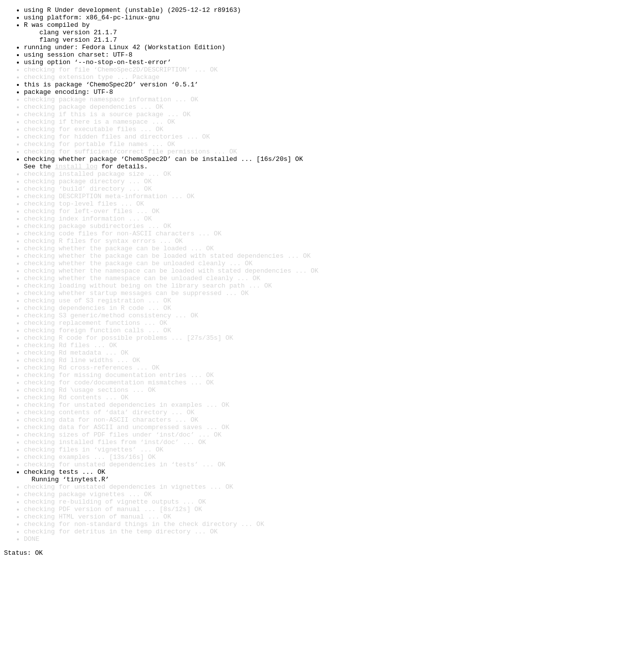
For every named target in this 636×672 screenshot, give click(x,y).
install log (76, 199)
